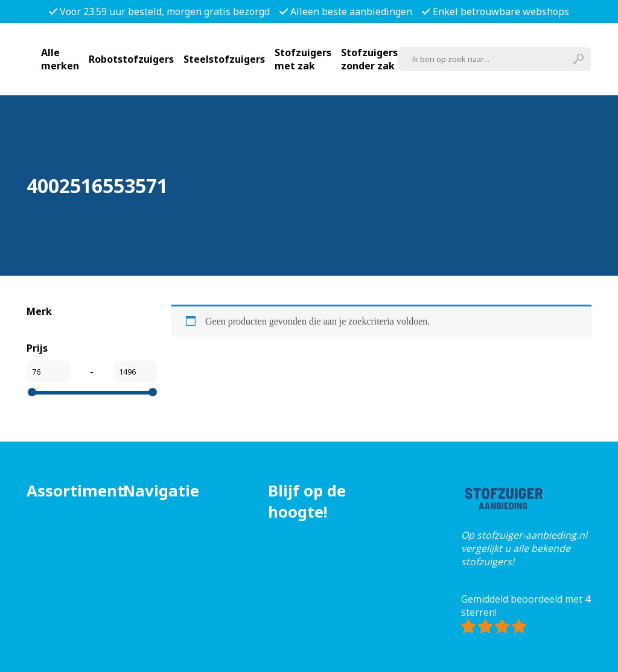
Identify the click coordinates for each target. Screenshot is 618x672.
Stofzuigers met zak (303, 59)
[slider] (32, 392)
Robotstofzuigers (131, 59)
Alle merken (60, 59)
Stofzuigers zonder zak (369, 59)
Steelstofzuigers (224, 59)
